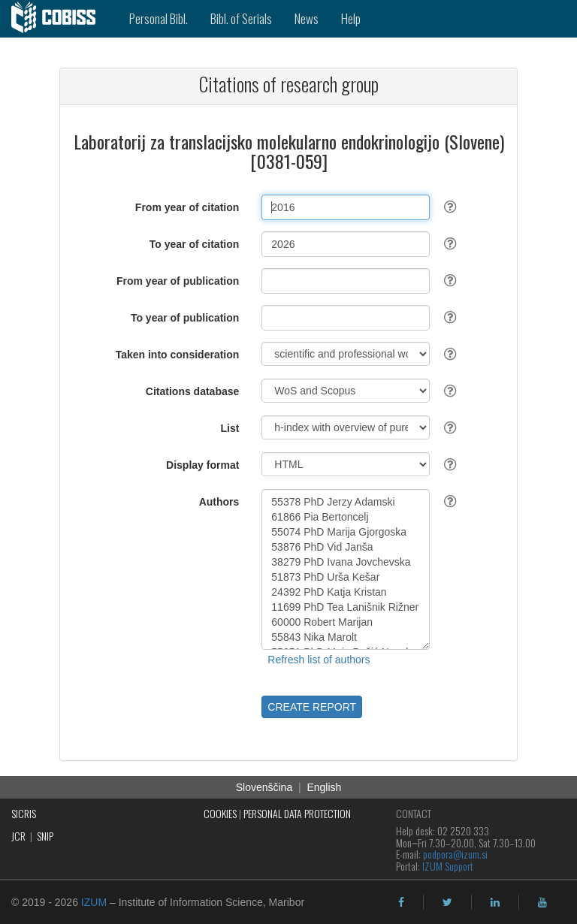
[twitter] (447, 902)
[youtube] (542, 902)
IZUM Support (448, 866)
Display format (202, 465)
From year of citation (187, 207)
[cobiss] (59, 19)
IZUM (94, 902)
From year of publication (178, 281)
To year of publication (185, 318)
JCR (18, 836)
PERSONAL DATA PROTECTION (297, 813)
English (324, 787)
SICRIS (24, 813)
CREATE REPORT (312, 707)
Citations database (192, 391)
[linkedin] (495, 902)
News (307, 18)
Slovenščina (264, 787)
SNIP (45, 836)
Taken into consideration (178, 355)
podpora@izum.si (455, 854)
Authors (219, 502)
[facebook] (401, 902)
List (230, 428)
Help (351, 18)
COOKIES (220, 813)
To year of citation (195, 244)
